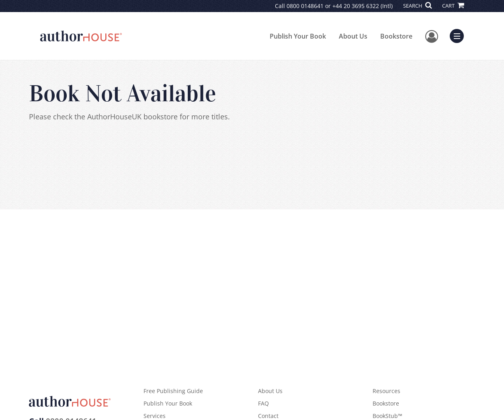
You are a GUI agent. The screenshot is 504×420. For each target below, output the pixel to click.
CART (453, 6)
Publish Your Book (298, 36)
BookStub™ (387, 416)
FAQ (263, 403)
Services (155, 416)
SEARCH (417, 6)
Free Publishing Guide (173, 391)
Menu (459, 35)
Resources (386, 391)
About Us (353, 36)
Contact (268, 416)
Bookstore (396, 36)
